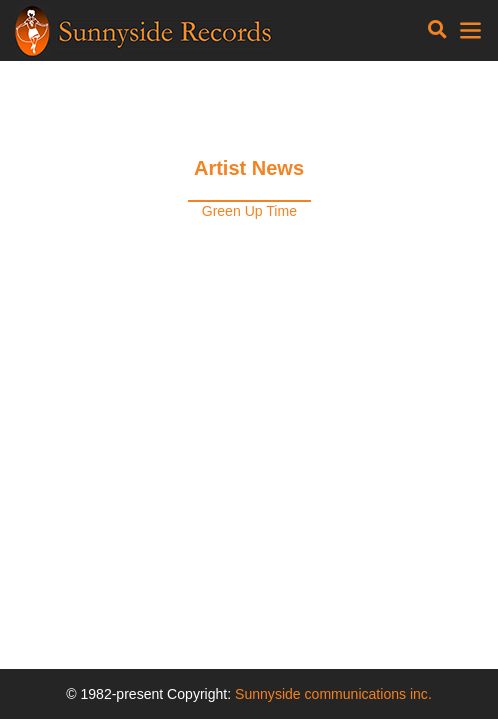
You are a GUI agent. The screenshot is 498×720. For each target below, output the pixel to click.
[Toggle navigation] (437, 30)
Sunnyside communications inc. (333, 694)
